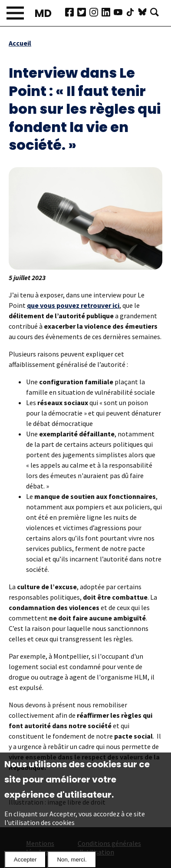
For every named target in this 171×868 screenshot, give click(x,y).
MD (43, 13)
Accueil (20, 43)
